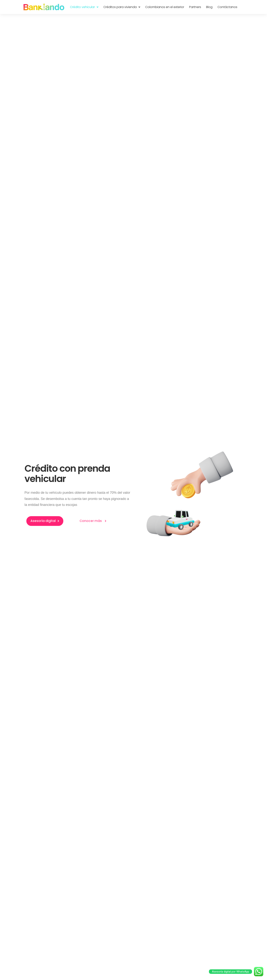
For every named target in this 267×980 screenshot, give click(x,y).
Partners (195, 7)
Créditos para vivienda (122, 7)
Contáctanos (227, 7)
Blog (209, 7)
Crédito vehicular (84, 7)
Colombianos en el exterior (165, 7)
